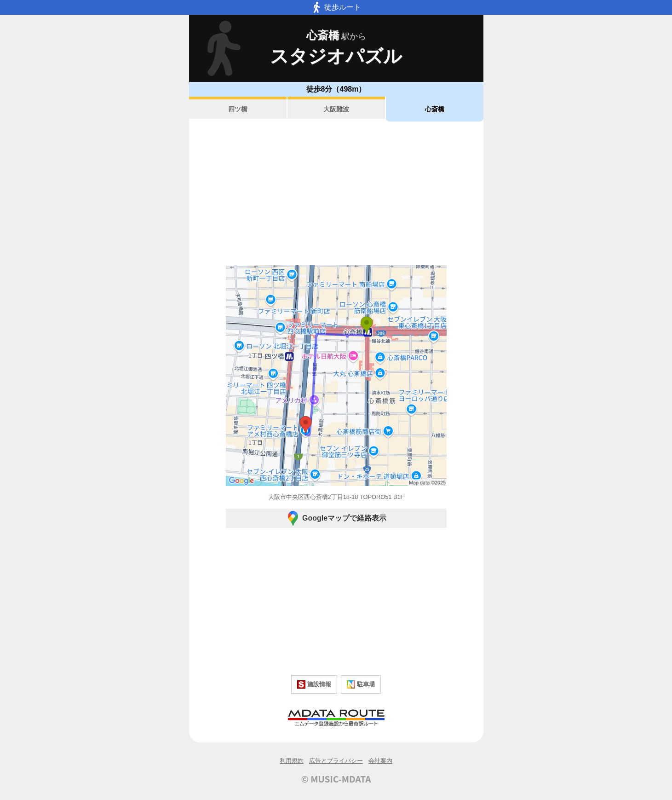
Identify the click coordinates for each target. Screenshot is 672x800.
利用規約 (292, 761)
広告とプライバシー (336, 761)
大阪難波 (336, 109)
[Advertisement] (336, 193)
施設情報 (314, 684)
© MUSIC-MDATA (336, 779)
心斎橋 (435, 109)
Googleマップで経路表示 (336, 518)
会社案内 (380, 761)
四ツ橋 (238, 109)
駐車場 (361, 684)
